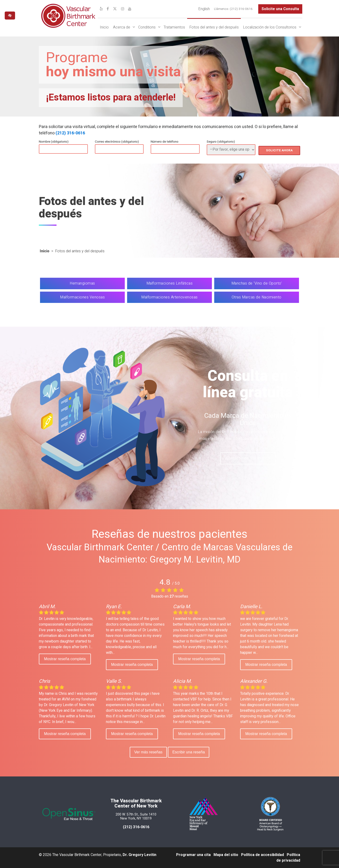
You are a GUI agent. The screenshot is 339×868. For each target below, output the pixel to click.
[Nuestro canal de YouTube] (130, 9)
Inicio (104, 27)
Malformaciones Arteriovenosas (169, 297)
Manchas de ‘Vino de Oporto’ (257, 283)
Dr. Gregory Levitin (139, 855)
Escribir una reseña (189, 752)
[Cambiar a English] (204, 9)
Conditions (147, 27)
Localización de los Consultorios (270, 27)
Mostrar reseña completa (65, 659)
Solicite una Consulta (280, 9)
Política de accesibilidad (262, 855)
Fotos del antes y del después (214, 27)
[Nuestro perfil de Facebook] (108, 9)
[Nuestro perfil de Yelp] (101, 9)
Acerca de (122, 27)
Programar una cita (193, 855)
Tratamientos (174, 27)
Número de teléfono (165, 142)
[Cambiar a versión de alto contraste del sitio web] (10, 16)
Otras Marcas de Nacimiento (257, 297)
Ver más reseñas (148, 752)
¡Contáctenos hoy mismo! (248, 459)
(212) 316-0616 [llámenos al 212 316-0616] (136, 827)
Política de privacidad (288, 858)
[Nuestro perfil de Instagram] (123, 9)
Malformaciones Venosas (82, 297)
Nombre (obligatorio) (54, 142)
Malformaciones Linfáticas (170, 283)
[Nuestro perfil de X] (115, 9)
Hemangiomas (82, 283)
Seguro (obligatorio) (221, 142)
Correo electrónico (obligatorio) (117, 142)
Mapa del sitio (226, 855)
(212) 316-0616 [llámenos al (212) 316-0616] (241, 9)
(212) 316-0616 (70, 133)
